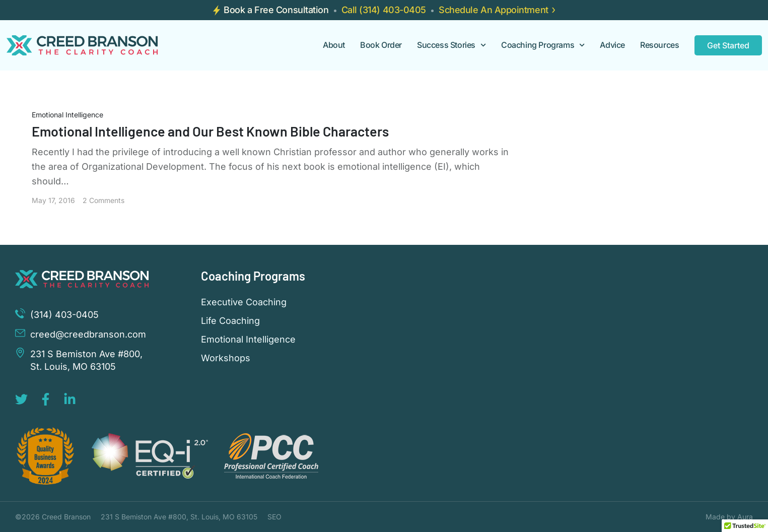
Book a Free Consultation (276, 10)
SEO (274, 517)
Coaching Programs (543, 45)
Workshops (226, 358)
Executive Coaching (244, 302)
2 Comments (103, 200)
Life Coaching (230, 321)
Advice (612, 45)
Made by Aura (729, 517)
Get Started (728, 45)
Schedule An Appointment (494, 10)
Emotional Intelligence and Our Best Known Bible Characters (210, 131)
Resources (659, 45)
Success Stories (451, 45)
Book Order (381, 45)
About (334, 45)
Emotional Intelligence (67, 115)
